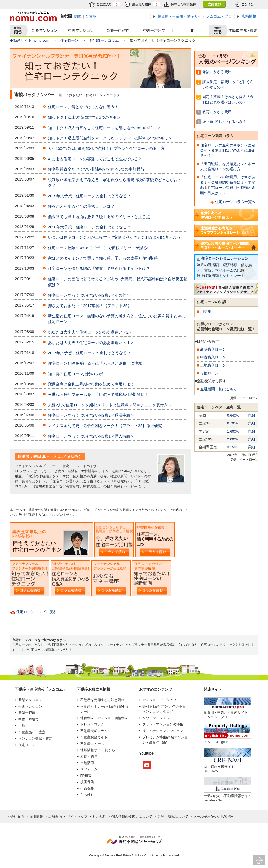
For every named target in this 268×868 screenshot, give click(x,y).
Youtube (147, 765)
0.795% (233, 423)
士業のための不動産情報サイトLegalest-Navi (227, 798)
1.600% (233, 431)
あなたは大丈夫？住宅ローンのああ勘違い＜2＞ (90, 332)
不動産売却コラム (94, 731)
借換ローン (209, 373)
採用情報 (36, 817)
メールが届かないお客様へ (214, 817)
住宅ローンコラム (104, 40)
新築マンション (43, 31)
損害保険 (87, 782)
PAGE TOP (259, 860)
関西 (78, 16)
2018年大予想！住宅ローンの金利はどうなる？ (90, 227)
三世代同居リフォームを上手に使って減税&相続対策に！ (98, 395)
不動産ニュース (92, 744)
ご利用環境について (173, 817)
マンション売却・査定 (35, 738)
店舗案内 (55, 817)
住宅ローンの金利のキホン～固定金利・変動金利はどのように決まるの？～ (228, 151)
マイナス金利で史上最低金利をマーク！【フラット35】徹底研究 (105, 426)
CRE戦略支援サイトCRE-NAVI (219, 769)
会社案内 (17, 817)
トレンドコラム (92, 724)
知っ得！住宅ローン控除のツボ (75, 374)
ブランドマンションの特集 (163, 724)
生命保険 (87, 788)
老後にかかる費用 (217, 72)
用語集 (206, 312)
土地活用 (87, 763)
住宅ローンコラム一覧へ (235, 202)
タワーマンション (156, 718)
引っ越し (87, 795)
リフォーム (89, 769)
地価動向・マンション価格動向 (104, 718)
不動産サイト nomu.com (29, 40)
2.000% (233, 439)
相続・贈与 (89, 757)
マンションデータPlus (159, 700)
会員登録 (214, 4)
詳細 (251, 415)
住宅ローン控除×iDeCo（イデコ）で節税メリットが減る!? (99, 248)
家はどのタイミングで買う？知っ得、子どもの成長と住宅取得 (103, 258)
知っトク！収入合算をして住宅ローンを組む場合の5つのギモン (104, 128)
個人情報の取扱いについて (132, 817)
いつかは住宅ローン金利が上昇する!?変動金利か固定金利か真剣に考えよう (114, 237)
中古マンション (81, 31)
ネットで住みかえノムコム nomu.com (33, 16)
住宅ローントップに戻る (36, 612)
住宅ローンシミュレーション (225, 258)
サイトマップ (77, 817)
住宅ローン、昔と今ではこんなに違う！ (83, 107)
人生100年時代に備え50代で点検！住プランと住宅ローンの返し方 (106, 149)
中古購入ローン (213, 357)
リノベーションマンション (163, 731)
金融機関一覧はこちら (219, 389)
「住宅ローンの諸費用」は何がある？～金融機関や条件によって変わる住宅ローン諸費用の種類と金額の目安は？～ (228, 185)
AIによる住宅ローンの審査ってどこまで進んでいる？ (95, 159)
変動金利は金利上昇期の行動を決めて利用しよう (91, 384)
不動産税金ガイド (94, 737)
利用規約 (99, 817)
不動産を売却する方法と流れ (102, 700)
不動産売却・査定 (32, 732)
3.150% (233, 447)
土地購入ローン (213, 365)
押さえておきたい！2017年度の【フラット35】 (90, 306)
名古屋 (91, 16)
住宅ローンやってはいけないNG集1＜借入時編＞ (91, 436)
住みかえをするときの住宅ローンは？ (81, 206)
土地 (191, 31)
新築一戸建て (118, 31)
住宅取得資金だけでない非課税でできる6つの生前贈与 (96, 169)
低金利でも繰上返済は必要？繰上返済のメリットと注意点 (99, 217)
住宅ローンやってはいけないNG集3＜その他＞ (89, 295)
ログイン (244, 4)
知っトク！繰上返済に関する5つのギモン (84, 117)
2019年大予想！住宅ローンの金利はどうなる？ (90, 196)
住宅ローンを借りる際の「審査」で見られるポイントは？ (99, 269)
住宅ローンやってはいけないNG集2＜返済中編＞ (91, 415)
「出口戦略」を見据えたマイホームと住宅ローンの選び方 (228, 166)
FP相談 (86, 776)
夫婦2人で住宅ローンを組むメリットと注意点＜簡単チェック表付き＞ (110, 405)
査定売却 (241, 31)
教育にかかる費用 (217, 112)
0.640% (233, 415)
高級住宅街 (158, 742)
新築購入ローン (213, 349)
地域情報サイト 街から (98, 750)
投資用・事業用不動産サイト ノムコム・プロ (226, 715)
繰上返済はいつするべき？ (224, 122)
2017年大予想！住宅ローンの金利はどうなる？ (90, 353)
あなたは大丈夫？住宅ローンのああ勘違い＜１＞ (91, 343)
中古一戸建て (154, 31)
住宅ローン (69, 40)
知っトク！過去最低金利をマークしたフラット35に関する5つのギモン (110, 138)
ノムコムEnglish (216, 742)
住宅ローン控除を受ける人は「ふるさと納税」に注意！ (97, 363)
